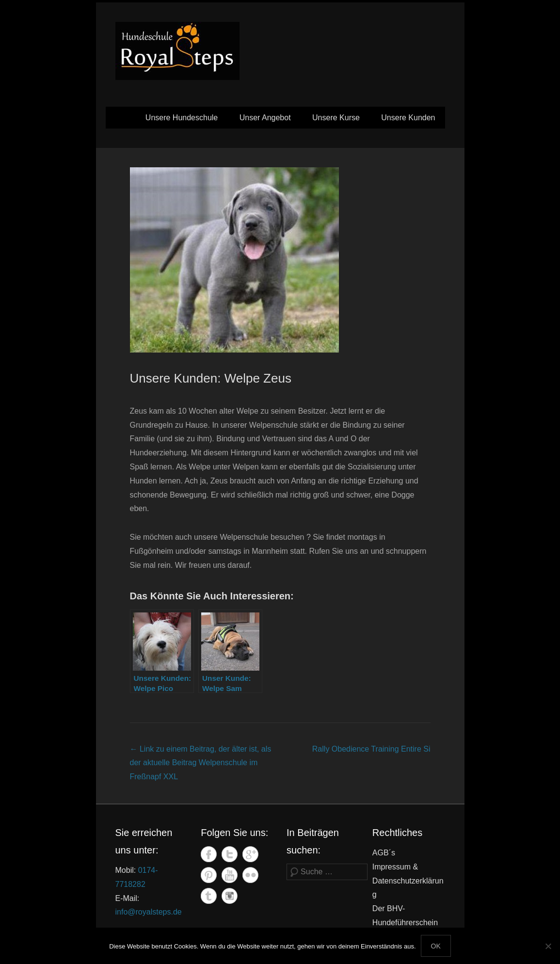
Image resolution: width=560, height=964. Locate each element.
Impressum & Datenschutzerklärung (408, 881)
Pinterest (209, 875)
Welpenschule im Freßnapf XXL (201, 763)
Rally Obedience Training (371, 749)
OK (436, 946)
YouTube (230, 875)
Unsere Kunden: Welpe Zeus (211, 378)
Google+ (250, 854)
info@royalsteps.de (149, 912)
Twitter (230, 854)
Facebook (209, 854)
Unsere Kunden (408, 118)
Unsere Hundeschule (182, 118)
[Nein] (548, 946)
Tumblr (209, 896)
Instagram (230, 896)
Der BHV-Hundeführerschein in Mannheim (405, 923)
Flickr (250, 875)
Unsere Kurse (336, 118)
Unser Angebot (265, 118)
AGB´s (384, 853)
